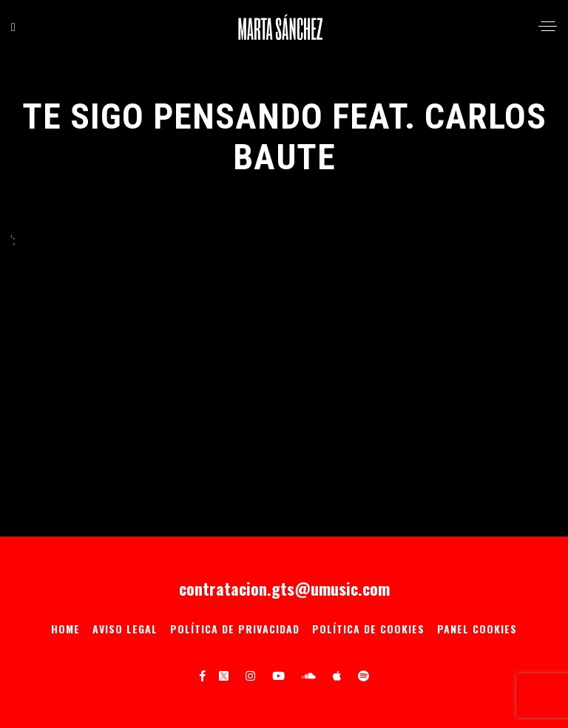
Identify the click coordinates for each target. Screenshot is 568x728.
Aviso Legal (125, 629)
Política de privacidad (235, 629)
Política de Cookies (368, 629)
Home (65, 629)
